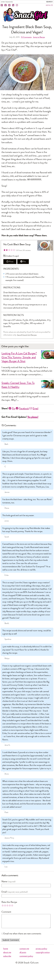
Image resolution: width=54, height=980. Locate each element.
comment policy (26, 959)
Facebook (22, 408)
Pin (23, 262)
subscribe (7, 959)
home (6, 951)
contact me (24, 951)
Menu (48, 5)
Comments (26, 37)
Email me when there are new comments (22, 936)
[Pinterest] (2, 5)
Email (34, 408)
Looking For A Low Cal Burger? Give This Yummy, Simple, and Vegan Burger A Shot (19, 357)
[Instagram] (17, 5)
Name (4, 881)
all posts (23, 955)
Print (10, 262)
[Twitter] (10, 5)
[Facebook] (6, 5)
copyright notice (43, 955)
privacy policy (41, 951)
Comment (6, 912)
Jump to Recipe (39, 37)
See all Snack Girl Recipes (27, 335)
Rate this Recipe (9, 902)
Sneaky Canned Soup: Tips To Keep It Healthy (18, 385)
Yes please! (33, 417)
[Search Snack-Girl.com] (23, 2)
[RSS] (13, 5)
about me (7, 955)
